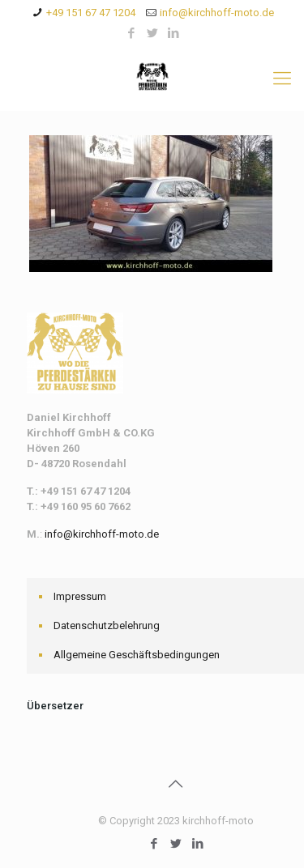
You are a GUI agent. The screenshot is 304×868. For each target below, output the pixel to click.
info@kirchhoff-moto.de (217, 13)
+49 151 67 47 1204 (91, 13)
